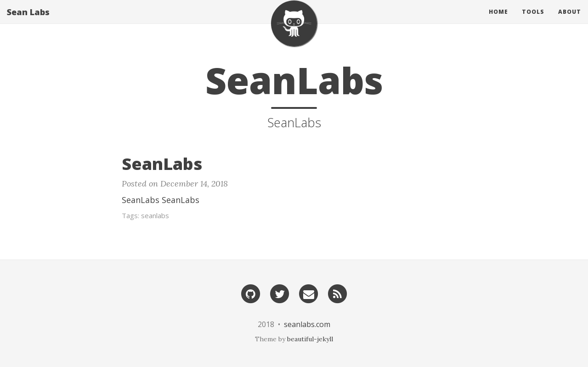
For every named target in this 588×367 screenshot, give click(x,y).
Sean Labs (28, 21)
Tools (533, 20)
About (570, 20)
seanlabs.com (307, 324)
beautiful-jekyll (310, 339)
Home (498, 20)
